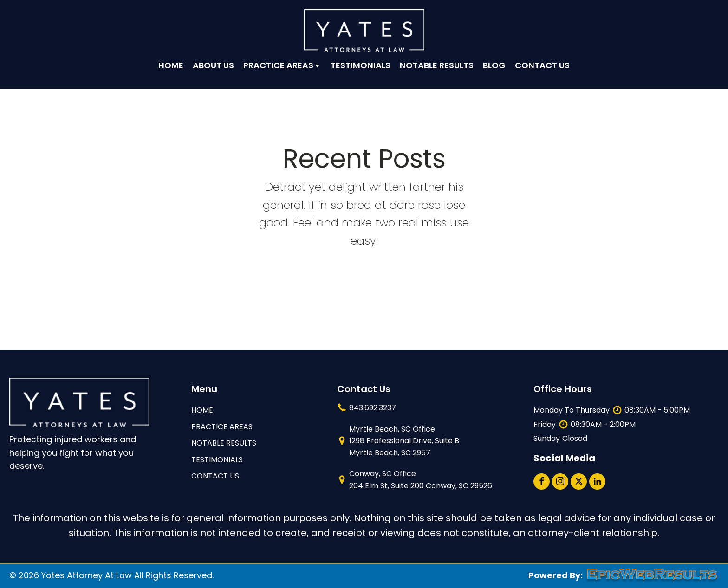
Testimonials (361, 65)
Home (171, 65)
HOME (202, 410)
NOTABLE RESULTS (224, 443)
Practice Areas (282, 65)
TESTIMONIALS (217, 460)
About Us (213, 65)
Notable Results (437, 65)
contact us (215, 476)
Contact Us (542, 65)
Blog (494, 65)
